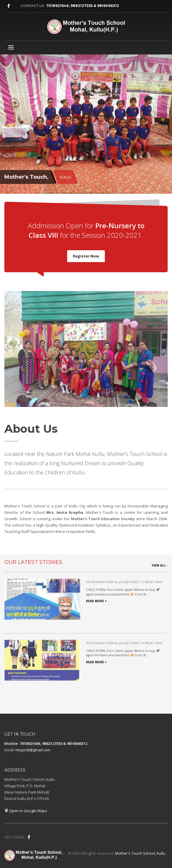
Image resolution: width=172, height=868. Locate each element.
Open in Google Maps (26, 811)
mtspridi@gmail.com (33, 750)
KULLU (65, 177)
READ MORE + (96, 601)
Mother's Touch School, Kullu (140, 853)
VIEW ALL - (160, 565)
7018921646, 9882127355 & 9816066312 (83, 6)
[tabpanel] (86, 125)
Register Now (86, 256)
